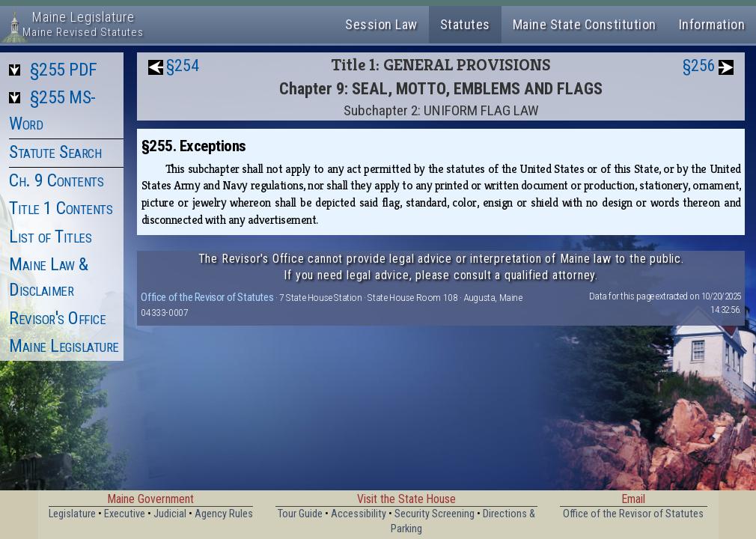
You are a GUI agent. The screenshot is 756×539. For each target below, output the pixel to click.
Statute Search (55, 152)
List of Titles (50, 237)
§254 (183, 66)
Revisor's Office (57, 318)
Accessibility (359, 514)
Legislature (72, 514)
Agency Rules (224, 514)
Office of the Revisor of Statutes (207, 297)
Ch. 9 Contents (56, 180)
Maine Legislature (64, 346)
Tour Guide (300, 514)
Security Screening (435, 514)
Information (712, 24)
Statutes (465, 24)
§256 (699, 66)
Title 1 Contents (61, 208)
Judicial (170, 514)
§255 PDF (64, 70)
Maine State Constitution (585, 24)
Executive (125, 514)
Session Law (381, 24)
